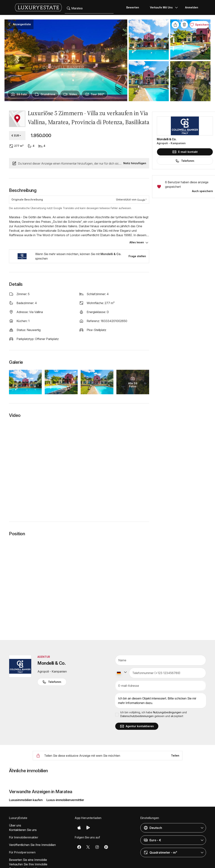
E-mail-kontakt (185, 152)
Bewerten (133, 7)
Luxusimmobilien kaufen (26, 800)
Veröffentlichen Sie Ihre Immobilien (32, 845)
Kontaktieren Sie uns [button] (23, 830)
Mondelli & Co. (167, 139)
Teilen (175, 756)
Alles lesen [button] (137, 242)
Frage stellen (137, 256)
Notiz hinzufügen (135, 163)
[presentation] (19, 94)
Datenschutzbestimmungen (137, 716)
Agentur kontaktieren (137, 726)
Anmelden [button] (192, 7)
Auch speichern (202, 191)
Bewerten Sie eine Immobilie (28, 860)
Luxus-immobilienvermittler (65, 800)
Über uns (15, 825)
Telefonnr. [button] (52, 682)
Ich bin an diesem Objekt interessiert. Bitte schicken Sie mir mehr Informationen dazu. (161, 701)
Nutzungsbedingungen (167, 712)
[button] (173, 828)
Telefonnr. (185, 161)
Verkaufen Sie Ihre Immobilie (28, 864)
